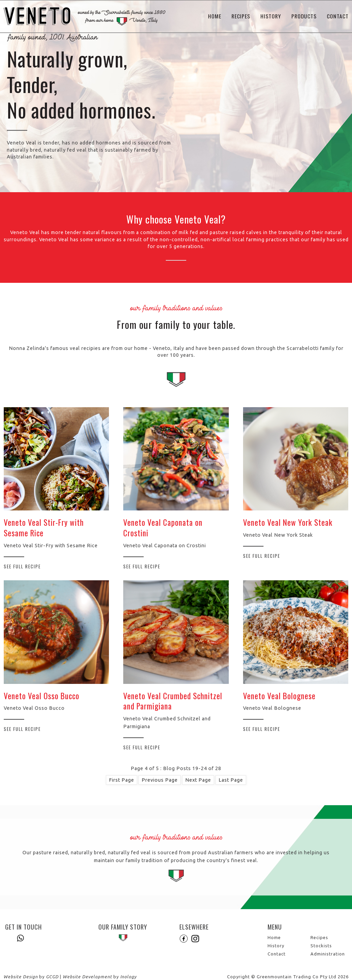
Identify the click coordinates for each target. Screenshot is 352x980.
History (271, 16)
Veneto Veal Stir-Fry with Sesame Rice (44, 528)
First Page (122, 780)
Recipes (241, 16)
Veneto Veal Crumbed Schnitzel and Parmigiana (173, 701)
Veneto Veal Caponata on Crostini (163, 528)
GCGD (52, 977)
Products (304, 16)
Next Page (198, 780)
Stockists (321, 946)
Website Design (21, 977)
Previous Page (160, 780)
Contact (338, 16)
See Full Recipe (22, 566)
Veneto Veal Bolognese (279, 696)
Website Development (87, 977)
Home (215, 16)
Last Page (231, 780)
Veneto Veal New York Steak (288, 522)
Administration (328, 954)
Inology (128, 977)
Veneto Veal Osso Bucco (42, 696)
